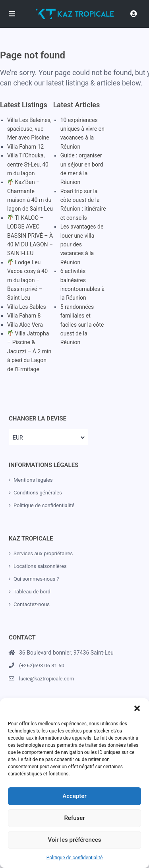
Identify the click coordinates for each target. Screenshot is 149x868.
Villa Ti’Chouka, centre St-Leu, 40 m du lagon (28, 164)
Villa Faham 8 (24, 316)
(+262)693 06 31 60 (42, 666)
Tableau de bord (32, 592)
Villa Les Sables (27, 307)
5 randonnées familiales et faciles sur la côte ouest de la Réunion (82, 325)
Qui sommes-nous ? (36, 579)
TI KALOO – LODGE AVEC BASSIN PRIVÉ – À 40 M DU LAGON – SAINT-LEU (30, 236)
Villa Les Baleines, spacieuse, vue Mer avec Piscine (29, 129)
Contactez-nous (32, 604)
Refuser (74, 818)
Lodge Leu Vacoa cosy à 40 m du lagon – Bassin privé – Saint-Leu (27, 280)
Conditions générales (38, 493)
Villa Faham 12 (25, 147)
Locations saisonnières (40, 566)
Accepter (74, 796)
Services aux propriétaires (43, 553)
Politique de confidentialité (75, 858)
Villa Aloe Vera (25, 325)
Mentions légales (33, 480)
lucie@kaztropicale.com (46, 679)
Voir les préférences (75, 840)
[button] (137, 708)
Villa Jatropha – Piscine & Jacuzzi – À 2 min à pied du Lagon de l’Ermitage (29, 351)
